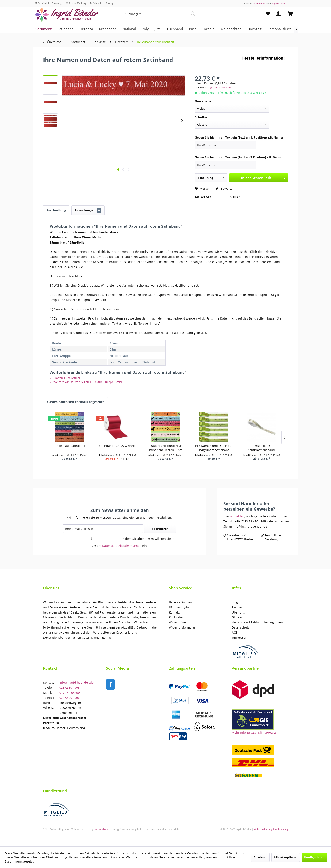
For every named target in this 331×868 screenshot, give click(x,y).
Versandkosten (103, 829)
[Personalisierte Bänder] (286, 29)
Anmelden (260, 3)
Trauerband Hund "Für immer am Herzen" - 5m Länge (165, 448)
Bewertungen (88, 210)
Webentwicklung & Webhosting (271, 829)
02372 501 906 (69, 698)
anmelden (237, 516)
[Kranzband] (108, 29)
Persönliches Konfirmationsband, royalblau (262, 448)
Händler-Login (179, 607)
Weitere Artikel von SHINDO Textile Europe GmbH (86, 382)
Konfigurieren (314, 857)
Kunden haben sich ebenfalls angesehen (75, 402)
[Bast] (192, 29)
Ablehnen (260, 857)
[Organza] (86, 29)
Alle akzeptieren (286, 857)
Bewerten (225, 188)
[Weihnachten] (231, 29)
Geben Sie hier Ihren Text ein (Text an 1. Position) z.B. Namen (239, 137)
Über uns (238, 612)
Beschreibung (56, 210)
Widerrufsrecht (180, 622)
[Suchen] (193, 14)
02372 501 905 (69, 688)
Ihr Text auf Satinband (69, 446)
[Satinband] (66, 29)
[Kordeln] (208, 29)
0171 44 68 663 (70, 693)
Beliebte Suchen (180, 602)
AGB (235, 632)
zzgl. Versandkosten (220, 88)
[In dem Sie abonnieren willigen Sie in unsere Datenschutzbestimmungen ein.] (93, 538)
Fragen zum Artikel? (65, 378)
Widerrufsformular (182, 627)
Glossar (237, 617)
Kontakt (174, 612)
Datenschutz (241, 627)
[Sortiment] (43, 29)
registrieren (278, 3)
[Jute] (158, 29)
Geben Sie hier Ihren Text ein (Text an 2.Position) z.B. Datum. (239, 157)
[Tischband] (175, 29)
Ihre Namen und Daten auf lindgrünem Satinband (214, 448)
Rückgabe (176, 617)
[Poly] (145, 29)
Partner (237, 607)
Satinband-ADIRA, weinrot (117, 446)
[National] (129, 29)
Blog (235, 602)
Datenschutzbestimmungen (122, 546)
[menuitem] (160, 16)
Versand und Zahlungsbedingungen (257, 622)
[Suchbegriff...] (160, 14)
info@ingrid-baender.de (76, 682)
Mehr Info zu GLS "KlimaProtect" (255, 733)
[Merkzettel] (268, 14)
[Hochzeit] (254, 29)
